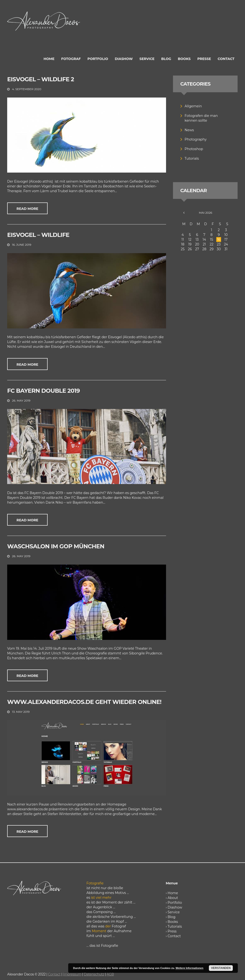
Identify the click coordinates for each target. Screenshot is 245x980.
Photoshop (194, 149)
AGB (110, 974)
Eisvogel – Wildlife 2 (41, 79)
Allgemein (193, 106)
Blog (172, 917)
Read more (27, 209)
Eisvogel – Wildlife (38, 235)
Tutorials (192, 158)
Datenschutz (94, 974)
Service (174, 912)
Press (172, 931)
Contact (174, 936)
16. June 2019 (22, 245)
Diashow (175, 907)
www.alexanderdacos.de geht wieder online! (84, 702)
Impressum (72, 974)
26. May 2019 (21, 400)
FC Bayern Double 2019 (44, 391)
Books (173, 922)
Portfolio (175, 903)
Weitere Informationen (189, 968)
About (173, 898)
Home (173, 893)
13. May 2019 (21, 712)
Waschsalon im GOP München (56, 546)
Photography (196, 139)
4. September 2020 (27, 89)
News (189, 130)
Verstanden (221, 968)
